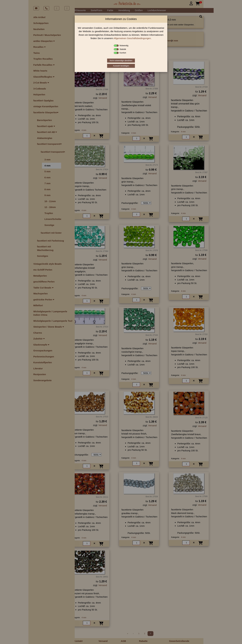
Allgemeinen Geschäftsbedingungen (132, 38)
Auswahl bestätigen (121, 66)
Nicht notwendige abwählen (121, 61)
